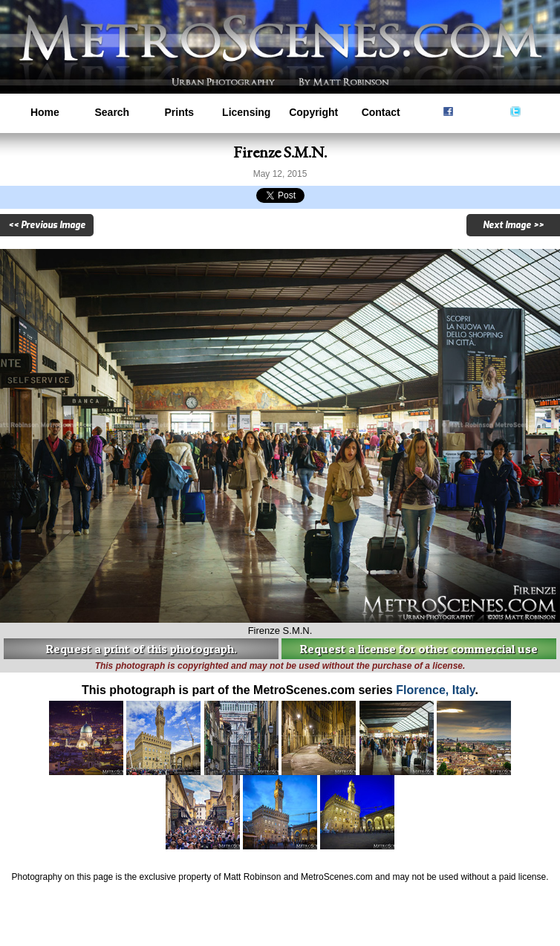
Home (45, 112)
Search (112, 112)
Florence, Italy (435, 690)
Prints (179, 112)
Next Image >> (513, 225)
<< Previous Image (47, 225)
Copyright (313, 112)
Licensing (246, 112)
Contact (381, 112)
